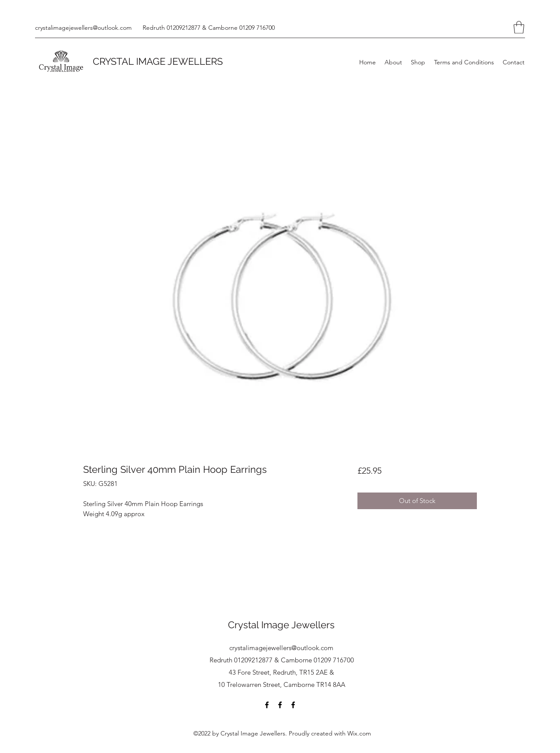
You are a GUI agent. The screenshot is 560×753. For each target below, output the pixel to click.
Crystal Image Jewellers (281, 625)
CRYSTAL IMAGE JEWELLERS (158, 61)
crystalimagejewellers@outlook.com (83, 28)
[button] (519, 27)
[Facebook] (267, 705)
